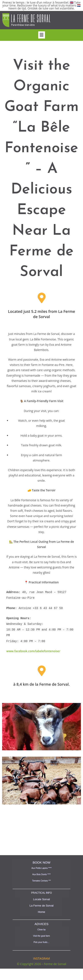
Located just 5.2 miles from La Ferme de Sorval (41, 314)
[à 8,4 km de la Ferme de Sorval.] (42, 667)
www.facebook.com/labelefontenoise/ (33, 648)
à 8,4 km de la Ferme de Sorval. (41, 681)
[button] (42, 35)
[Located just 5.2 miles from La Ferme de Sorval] (42, 298)
